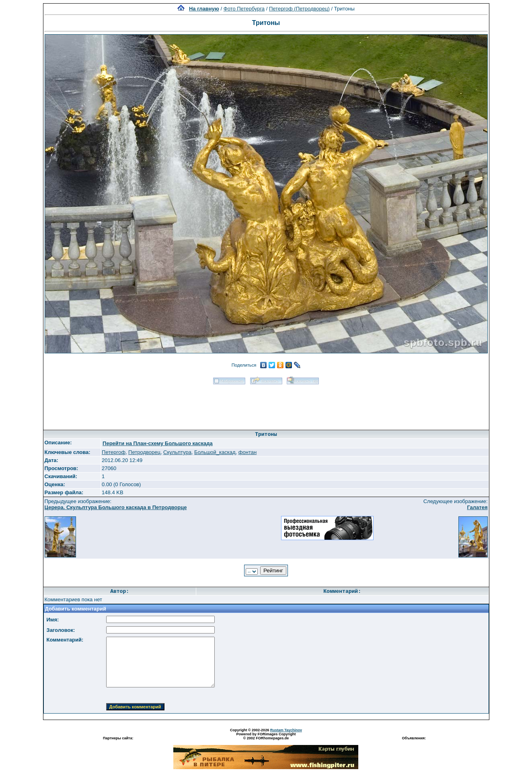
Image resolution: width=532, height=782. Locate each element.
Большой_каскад (215, 452)
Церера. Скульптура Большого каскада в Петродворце (116, 507)
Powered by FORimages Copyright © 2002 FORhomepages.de (266, 736)
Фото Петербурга (244, 9)
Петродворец (144, 452)
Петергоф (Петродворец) (299, 9)
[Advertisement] (266, 404)
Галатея (477, 507)
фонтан (248, 452)
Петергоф (114, 452)
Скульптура (177, 452)
